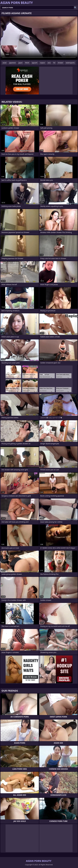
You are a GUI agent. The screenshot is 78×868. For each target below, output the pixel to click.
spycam (35, 63)
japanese (12, 63)
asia (49, 63)
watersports (70, 63)
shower (60, 63)
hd (54, 63)
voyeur (43, 63)
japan (20, 63)
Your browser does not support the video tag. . (39, 38)
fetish (27, 63)
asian (5, 63)
